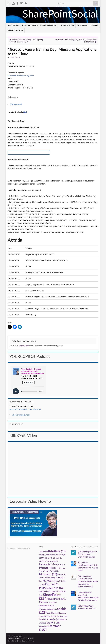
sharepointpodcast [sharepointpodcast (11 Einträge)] (47, 606)
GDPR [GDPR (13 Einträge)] (43, 561)
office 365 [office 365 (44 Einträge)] (55, 588)
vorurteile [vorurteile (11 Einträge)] (62, 620)
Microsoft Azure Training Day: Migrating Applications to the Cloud (26, 41)
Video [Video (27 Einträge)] (52, 619)
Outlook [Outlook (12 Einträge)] (54, 592)
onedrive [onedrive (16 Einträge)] (44, 591)
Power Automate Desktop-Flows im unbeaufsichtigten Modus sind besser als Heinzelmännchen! (88, 581)
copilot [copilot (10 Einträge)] (62, 555)
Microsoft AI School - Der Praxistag (25, 409)
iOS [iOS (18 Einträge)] (57, 568)
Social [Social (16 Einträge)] (51, 613)
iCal (25, 112)
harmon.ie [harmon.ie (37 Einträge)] (47, 564)
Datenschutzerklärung (15, 30)
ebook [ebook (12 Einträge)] (51, 558)
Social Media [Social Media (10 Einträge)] (62, 616)
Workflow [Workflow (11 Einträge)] (44, 626)
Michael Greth (15, 58)
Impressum (94, 25)
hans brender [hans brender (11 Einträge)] (53, 561)
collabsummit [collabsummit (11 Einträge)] (52, 555)
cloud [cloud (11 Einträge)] (42, 555)
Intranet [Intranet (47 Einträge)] (46, 568)
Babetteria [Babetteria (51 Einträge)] (57, 551)
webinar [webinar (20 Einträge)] (45, 623)
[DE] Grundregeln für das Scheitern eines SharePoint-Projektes (88, 554)
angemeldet (24, 346)
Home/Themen (13, 25)
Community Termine (67, 25)
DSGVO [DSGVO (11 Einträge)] (43, 558)
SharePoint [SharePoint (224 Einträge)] (50, 596)
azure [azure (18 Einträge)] (43, 551)
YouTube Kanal (82, 25)
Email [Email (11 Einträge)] (59, 558)
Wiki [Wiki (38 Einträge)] (55, 623)
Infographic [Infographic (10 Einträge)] (60, 565)
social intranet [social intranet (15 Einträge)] (49, 616)
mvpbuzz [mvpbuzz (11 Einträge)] (57, 581)
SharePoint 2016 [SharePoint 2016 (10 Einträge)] (50, 602)
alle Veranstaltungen (21, 415)
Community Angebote (48, 25)
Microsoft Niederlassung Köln (21, 76)
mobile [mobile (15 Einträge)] (53, 578)
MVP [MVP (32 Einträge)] (47, 581)
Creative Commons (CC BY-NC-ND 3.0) (21, 639)
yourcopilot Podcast (30, 25)
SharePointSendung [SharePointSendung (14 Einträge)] (48, 609)
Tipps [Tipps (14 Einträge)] (43, 619)
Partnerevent (16, 104)
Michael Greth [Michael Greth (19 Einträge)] (51, 571)
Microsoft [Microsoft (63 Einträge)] (48, 574)
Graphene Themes (28, 641)
